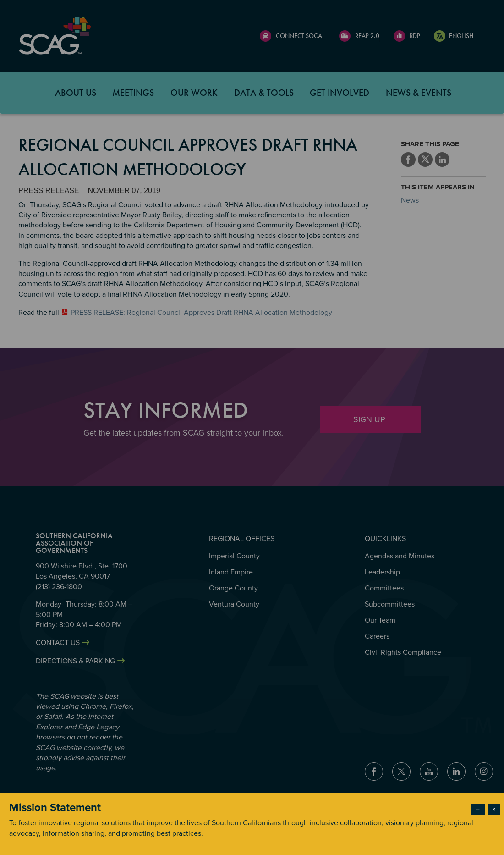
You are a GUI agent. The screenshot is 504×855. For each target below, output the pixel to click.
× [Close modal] (494, 809)
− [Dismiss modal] (478, 809)
